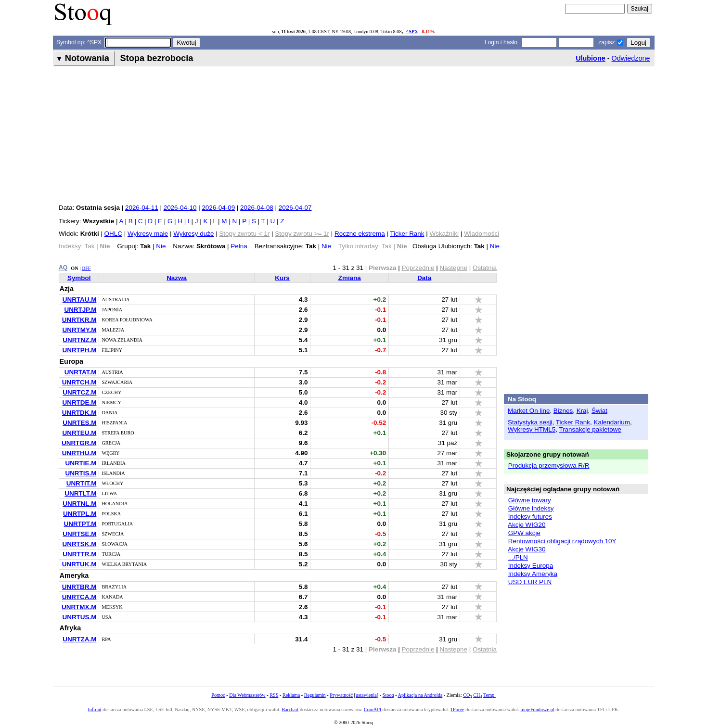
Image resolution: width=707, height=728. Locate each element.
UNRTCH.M (79, 382)
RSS (274, 695)
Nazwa (177, 278)
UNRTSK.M (79, 544)
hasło (510, 42)
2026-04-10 (180, 208)
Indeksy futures (530, 517)
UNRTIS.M (81, 473)
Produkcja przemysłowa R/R (549, 466)
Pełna (239, 246)
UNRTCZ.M (79, 392)
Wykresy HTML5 (532, 429)
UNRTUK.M (79, 564)
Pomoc (218, 695)
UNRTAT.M (81, 372)
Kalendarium (612, 422)
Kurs (282, 278)
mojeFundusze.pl (537, 709)
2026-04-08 (257, 208)
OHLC (113, 234)
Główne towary (530, 500)
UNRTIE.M (81, 463)
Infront (94, 709)
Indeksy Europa (531, 566)
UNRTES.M (79, 423)
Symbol (79, 278)
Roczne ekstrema (360, 234)
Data (424, 278)
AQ (63, 268)
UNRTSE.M (79, 534)
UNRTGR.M (79, 443)
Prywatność (341, 695)
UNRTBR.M (79, 587)
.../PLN (518, 557)
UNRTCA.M (79, 597)
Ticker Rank (407, 234)
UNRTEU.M (79, 433)
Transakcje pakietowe (590, 429)
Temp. (489, 695)
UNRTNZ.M (79, 340)
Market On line (529, 411)
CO (467, 695)
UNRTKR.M (79, 320)
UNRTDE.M (79, 402)
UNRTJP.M (80, 310)
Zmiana (350, 278)
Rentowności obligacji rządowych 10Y (562, 541)
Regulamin (315, 695)
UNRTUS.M (79, 617)
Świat (599, 411)
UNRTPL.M (80, 514)
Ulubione (591, 58)
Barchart (290, 709)
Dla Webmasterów (247, 695)
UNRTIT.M (82, 483)
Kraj (582, 411)
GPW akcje (524, 533)
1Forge (457, 709)
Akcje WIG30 (527, 549)
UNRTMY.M (79, 330)
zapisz (606, 42)
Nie (161, 246)
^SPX (412, 32)
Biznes (563, 411)
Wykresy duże (193, 234)
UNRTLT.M (80, 493)
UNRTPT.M (80, 524)
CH (477, 695)
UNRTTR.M (79, 554)
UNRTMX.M (79, 607)
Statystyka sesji (530, 422)
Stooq (388, 695)
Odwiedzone (631, 58)
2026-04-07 (295, 208)
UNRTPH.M (79, 350)
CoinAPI (373, 709)
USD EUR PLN (530, 582)
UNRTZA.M (79, 639)
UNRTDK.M (79, 413)
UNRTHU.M (79, 453)
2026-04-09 (218, 208)
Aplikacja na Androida (420, 695)
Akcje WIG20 (527, 525)
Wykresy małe (148, 234)
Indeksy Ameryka (533, 574)
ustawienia (366, 695)
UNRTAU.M (80, 300)
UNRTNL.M (79, 504)
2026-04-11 (142, 208)
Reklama (291, 695)
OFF (86, 268)
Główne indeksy (531, 508)
